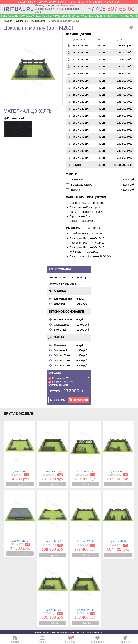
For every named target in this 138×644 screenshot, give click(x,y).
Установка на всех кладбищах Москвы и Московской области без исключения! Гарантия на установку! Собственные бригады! (69, 17)
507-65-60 (111, 9)
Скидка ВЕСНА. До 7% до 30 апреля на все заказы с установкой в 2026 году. (69, 2)
